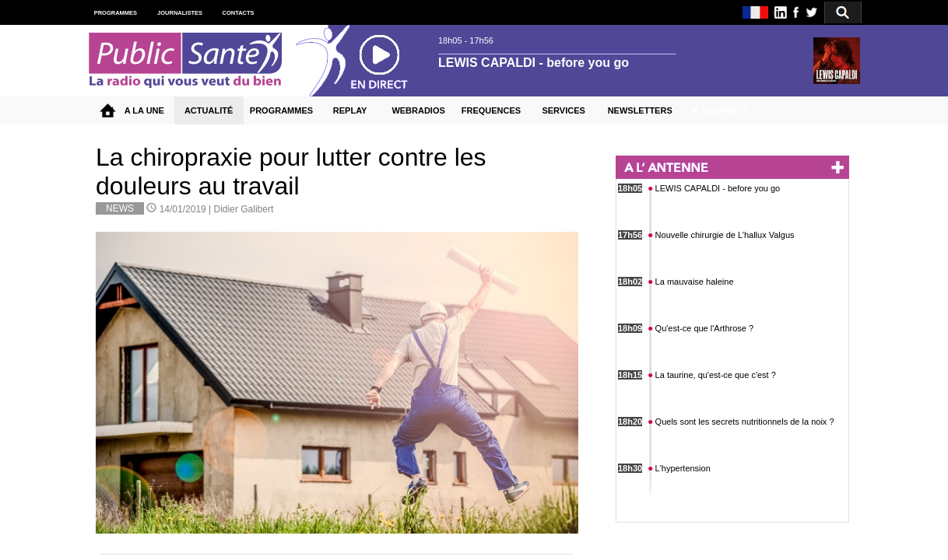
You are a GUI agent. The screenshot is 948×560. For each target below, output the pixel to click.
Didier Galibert (244, 209)
